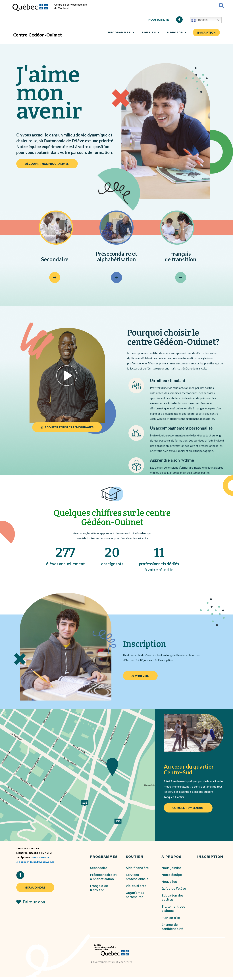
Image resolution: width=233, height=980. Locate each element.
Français (199, 20)
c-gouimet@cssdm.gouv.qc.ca (35, 862)
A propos (177, 32)
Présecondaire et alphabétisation (103, 877)
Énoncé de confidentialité (172, 927)
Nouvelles (169, 882)
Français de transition (99, 888)
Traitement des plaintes (173, 908)
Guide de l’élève (174, 888)
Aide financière (137, 868)
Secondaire (99, 868)
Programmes (121, 32)
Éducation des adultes (172, 897)
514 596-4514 (41, 857)
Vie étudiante (136, 886)
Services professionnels (137, 877)
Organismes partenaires (135, 895)
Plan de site (171, 918)
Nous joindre (171, 868)
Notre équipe (172, 875)
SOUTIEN (151, 32)
